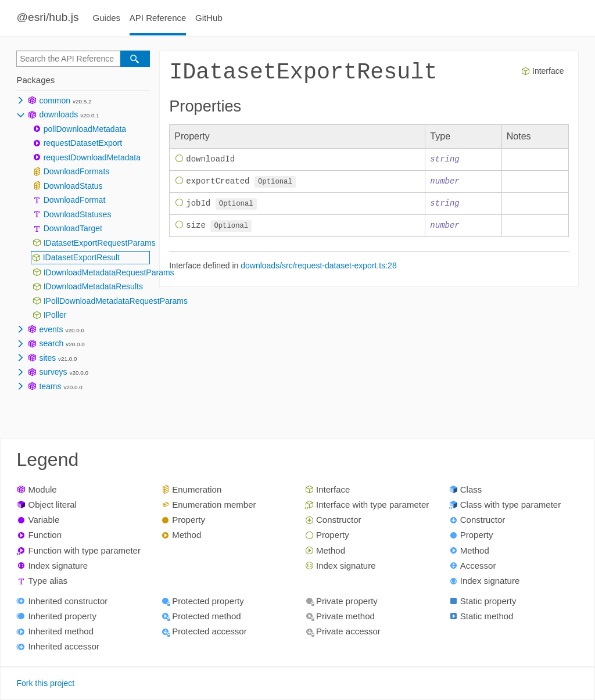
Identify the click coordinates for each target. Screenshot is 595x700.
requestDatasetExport (83, 143)
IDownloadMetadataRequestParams (109, 272)
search (51, 343)
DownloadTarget (73, 228)
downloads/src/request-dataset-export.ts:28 (318, 267)
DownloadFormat (75, 200)
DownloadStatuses (78, 214)
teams (50, 386)
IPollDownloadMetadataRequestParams (116, 301)
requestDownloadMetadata (92, 157)
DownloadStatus (73, 186)
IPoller (55, 315)
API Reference (158, 18)
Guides (107, 18)
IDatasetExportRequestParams (100, 243)
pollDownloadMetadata (85, 129)
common (55, 100)
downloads (58, 114)
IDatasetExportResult (81, 257)
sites (47, 358)
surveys (53, 372)
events (51, 329)
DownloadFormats (77, 171)
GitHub (209, 18)
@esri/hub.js (47, 17)
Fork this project (45, 683)
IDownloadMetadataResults (93, 286)
